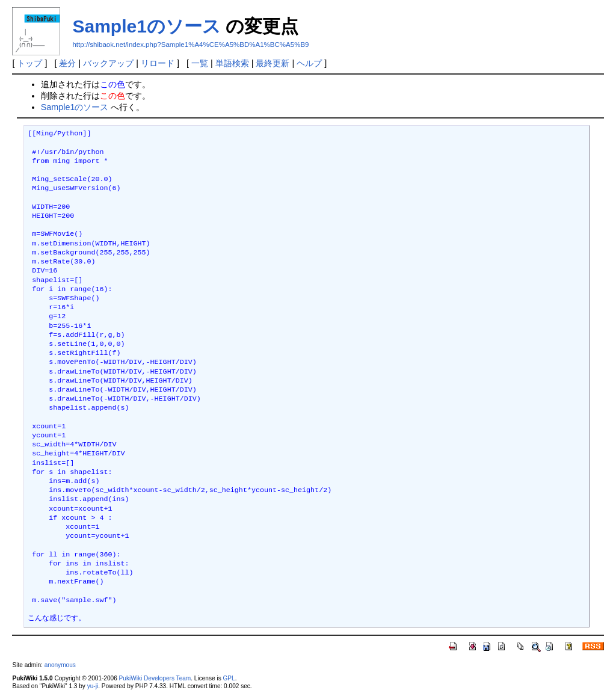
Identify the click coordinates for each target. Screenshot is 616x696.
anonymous (60, 665)
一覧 (200, 63)
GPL (229, 678)
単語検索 (232, 63)
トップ (29, 63)
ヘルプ (309, 63)
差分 (67, 63)
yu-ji (93, 686)
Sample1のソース (146, 26)
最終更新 (273, 63)
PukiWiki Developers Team (155, 678)
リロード (158, 63)
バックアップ (108, 63)
